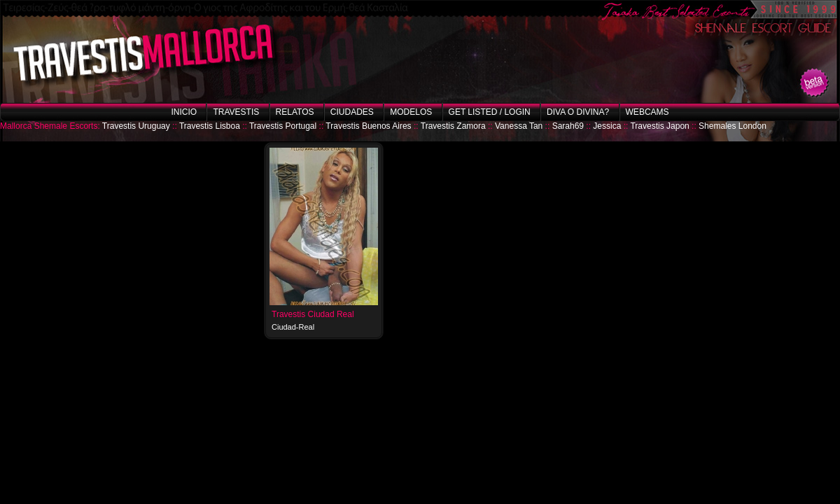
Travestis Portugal (283, 126)
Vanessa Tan (519, 126)
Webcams (647, 112)
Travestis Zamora (453, 126)
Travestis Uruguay (136, 126)
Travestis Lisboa (210, 126)
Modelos (411, 112)
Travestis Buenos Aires (368, 126)
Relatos (295, 112)
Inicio (184, 112)
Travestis (236, 112)
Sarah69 (568, 126)
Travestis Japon (659, 126)
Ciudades (352, 112)
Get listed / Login (490, 112)
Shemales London (733, 126)
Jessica (607, 126)
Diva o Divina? (578, 112)
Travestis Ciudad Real (313, 314)
